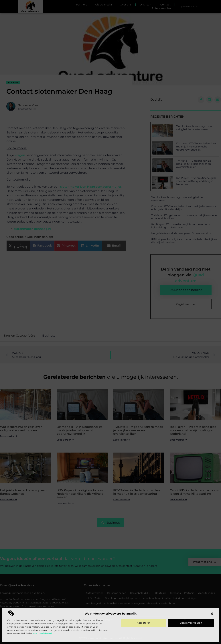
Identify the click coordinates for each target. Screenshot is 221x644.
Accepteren (144, 623)
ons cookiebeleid (42, 633)
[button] (212, 614)
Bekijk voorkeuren (191, 623)
